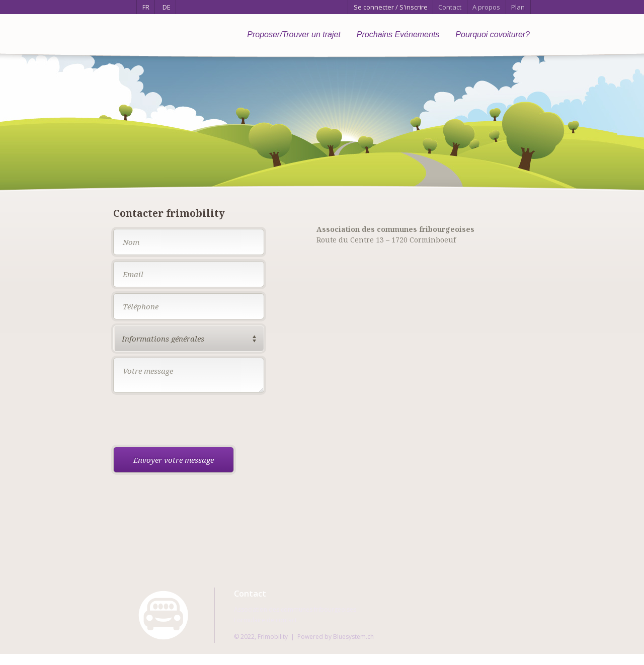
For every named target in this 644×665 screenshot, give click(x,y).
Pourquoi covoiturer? (493, 34)
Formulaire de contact (265, 620)
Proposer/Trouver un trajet (294, 34)
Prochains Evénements (398, 34)
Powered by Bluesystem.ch (336, 637)
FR (146, 7)
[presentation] (190, 421)
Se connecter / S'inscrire (391, 7)
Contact (450, 7)
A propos (486, 7)
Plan (518, 7)
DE (167, 7)
